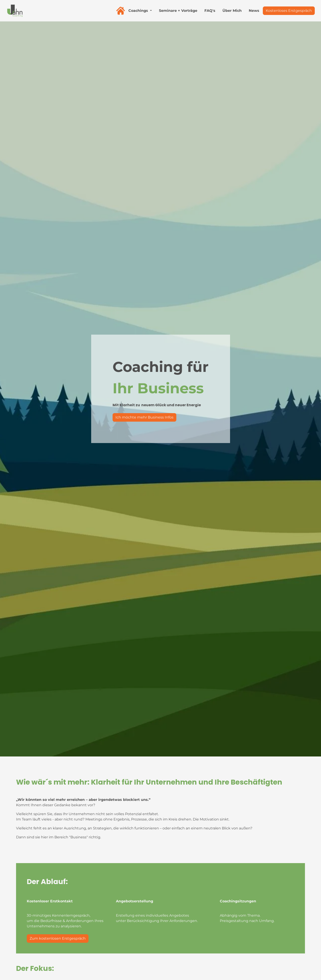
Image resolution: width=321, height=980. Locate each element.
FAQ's (210, 11)
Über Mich (232, 11)
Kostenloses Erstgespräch (289, 11)
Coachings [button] (139, 11)
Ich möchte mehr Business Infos (144, 417)
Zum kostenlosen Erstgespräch (58, 938)
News (254, 11)
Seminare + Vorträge (178, 11)
